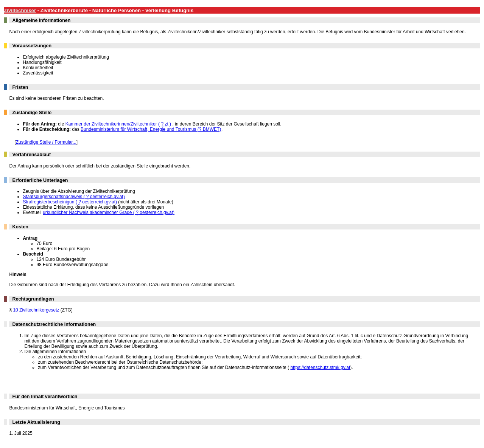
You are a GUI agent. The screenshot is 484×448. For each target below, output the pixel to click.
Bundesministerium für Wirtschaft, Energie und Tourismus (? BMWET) (151, 129)
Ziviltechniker (20, 10)
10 (15, 310)
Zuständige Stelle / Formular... (46, 142)
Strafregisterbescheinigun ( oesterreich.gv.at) (70, 202)
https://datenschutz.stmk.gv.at (320, 367)
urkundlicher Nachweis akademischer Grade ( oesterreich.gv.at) (109, 212)
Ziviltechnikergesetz (39, 310)
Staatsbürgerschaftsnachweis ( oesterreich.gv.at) (74, 197)
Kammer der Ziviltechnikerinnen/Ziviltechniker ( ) (118, 124)
